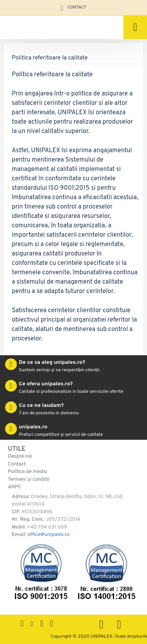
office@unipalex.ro (48, 535)
